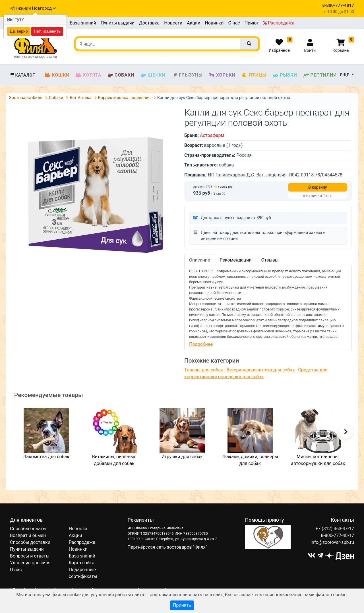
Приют (252, 23)
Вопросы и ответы (30, 556)
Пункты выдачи (118, 23)
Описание (200, 260)
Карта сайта (82, 563)
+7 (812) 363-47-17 (335, 529)
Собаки (121, 75)
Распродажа (279, 23)
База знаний (83, 23)
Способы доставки (30, 542)
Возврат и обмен (28, 535)
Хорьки (222, 75)
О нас (234, 23)
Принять (182, 605)
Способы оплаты (28, 529)
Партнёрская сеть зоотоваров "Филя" (167, 547)
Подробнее (201, 344)
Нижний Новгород (35, 8)
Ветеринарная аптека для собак (260, 370)
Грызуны (187, 75)
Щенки (153, 75)
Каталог (22, 75)
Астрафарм (212, 135)
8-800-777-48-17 (337, 535)
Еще (345, 75)
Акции (194, 23)
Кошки (57, 75)
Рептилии (320, 75)
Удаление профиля (30, 563)
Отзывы (270, 260)
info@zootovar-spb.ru (332, 542)
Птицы (254, 75)
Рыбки (285, 75)
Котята (88, 75)
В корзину (318, 187)
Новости (173, 23)
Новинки (214, 23)
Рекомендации (236, 260)
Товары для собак (204, 370)
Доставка (149, 23)
